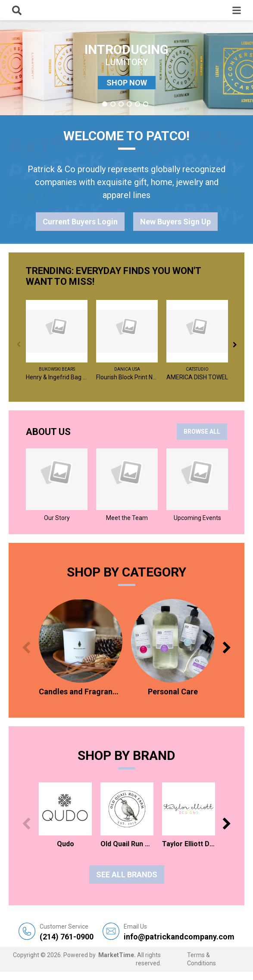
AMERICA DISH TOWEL (197, 377)
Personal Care (173, 692)
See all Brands (127, 874)
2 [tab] (113, 104)
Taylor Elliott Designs (189, 844)
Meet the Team (127, 518)
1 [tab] (105, 104)
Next (235, 345)
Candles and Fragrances (81, 692)
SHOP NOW (127, 83)
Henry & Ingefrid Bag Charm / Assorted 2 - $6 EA (57, 377)
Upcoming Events (197, 518)
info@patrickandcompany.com (179, 932)
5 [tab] (137, 104)
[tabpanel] (126, 68)
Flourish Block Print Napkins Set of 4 (127, 377)
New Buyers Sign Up (175, 222)
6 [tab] (146, 104)
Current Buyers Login (80, 222)
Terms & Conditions (201, 959)
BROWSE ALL (202, 432)
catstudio (197, 369)
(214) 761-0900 (67, 932)
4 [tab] (129, 104)
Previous (18, 345)
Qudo (66, 844)
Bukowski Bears (57, 369)
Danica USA (127, 369)
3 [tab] (121, 104)
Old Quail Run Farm (127, 844)
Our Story (57, 518)
